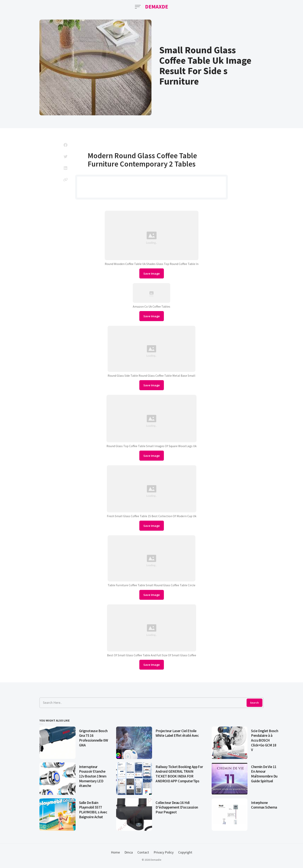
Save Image (152, 273)
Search (254, 703)
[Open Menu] (138, 7)
